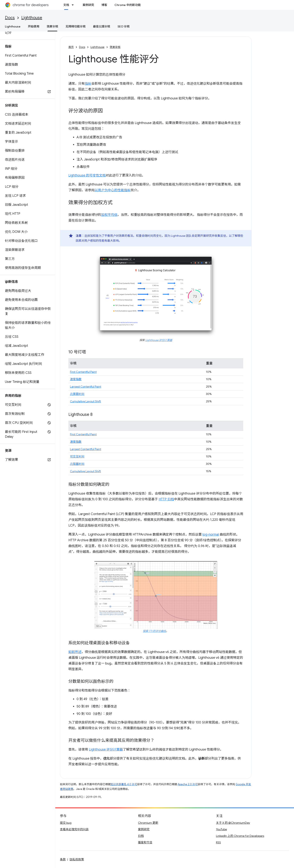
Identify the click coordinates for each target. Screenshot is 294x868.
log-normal (211, 535)
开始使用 (34, 26)
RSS (218, 842)
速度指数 (76, 379)
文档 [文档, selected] (66, 5)
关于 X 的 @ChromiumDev (233, 823)
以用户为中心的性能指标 (113, 190)
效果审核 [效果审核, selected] (52, 26)
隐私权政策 (77, 859)
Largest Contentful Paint (86, 387)
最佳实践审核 (102, 26)
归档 (141, 836)
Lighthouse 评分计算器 (159, 340)
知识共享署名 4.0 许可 (124, 784)
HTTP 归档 (166, 499)
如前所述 (75, 652)
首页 (71, 47)
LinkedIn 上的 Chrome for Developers (240, 836)
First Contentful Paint (83, 372)
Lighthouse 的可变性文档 (87, 175)
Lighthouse (32, 18)
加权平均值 (109, 215)
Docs (10, 18)
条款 (63, 859)
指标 (88, 84)
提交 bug (66, 823)
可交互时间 (77, 456)
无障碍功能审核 (76, 26)
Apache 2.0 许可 (188, 784)
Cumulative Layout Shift (85, 401)
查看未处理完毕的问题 (74, 829)
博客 (104, 5)
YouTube (221, 829)
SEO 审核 (124, 26)
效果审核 (115, 47)
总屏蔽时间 (77, 394)
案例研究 (88, 5)
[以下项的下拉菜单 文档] (74, 5)
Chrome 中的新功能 (128, 5)
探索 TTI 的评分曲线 (154, 631)
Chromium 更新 (148, 823)
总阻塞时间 (77, 464)
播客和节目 (145, 842)
